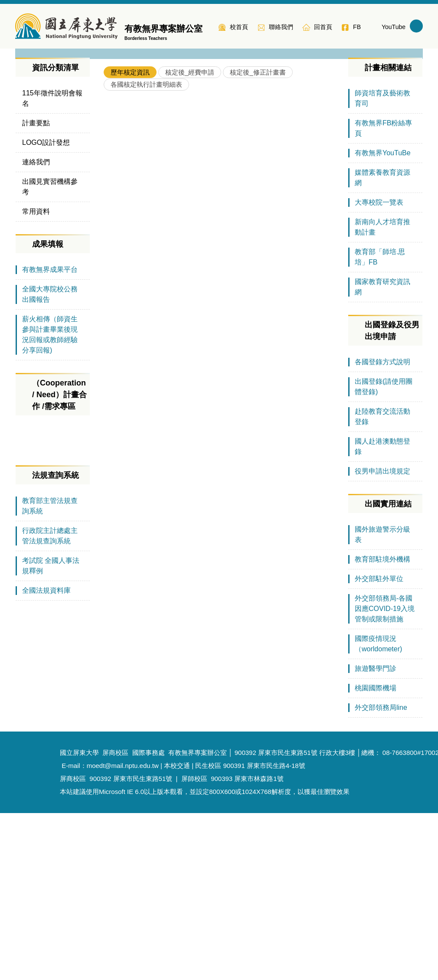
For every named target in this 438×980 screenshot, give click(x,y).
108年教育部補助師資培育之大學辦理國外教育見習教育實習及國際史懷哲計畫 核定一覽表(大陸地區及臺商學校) (225, 469)
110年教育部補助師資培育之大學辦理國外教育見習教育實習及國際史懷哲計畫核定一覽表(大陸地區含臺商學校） (225, 415)
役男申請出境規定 (382, 638)
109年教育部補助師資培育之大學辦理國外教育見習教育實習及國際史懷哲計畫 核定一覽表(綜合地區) (225, 451)
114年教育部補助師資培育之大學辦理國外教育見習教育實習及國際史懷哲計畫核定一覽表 (225, 273)
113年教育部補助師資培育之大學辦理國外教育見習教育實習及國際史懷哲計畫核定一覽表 (225, 291)
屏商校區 (73, 946)
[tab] (130, 239)
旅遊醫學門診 (376, 835)
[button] (26, 130)
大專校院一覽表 (379, 369)
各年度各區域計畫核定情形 (158, 326)
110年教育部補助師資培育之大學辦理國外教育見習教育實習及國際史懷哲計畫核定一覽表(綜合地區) (225, 397)
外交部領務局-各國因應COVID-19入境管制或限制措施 (385, 776)
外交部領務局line (381, 874)
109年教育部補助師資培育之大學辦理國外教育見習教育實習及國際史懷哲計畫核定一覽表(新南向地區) (225, 433)
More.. (326, 489)
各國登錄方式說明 (382, 529)
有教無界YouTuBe (383, 320)
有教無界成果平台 (50, 436)
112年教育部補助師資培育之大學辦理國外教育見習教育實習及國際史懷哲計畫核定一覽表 (225, 309)
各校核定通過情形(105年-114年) (166, 344)
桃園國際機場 (376, 855)
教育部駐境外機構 (382, 726)
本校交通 (177, 933)
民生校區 (208, 933)
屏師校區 (194, 946)
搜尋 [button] (416, 26)
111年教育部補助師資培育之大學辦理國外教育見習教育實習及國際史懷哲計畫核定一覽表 (225, 362)
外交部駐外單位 (379, 746)
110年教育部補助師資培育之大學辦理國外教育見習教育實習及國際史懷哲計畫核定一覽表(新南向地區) (225, 380)
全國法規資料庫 (46, 779)
